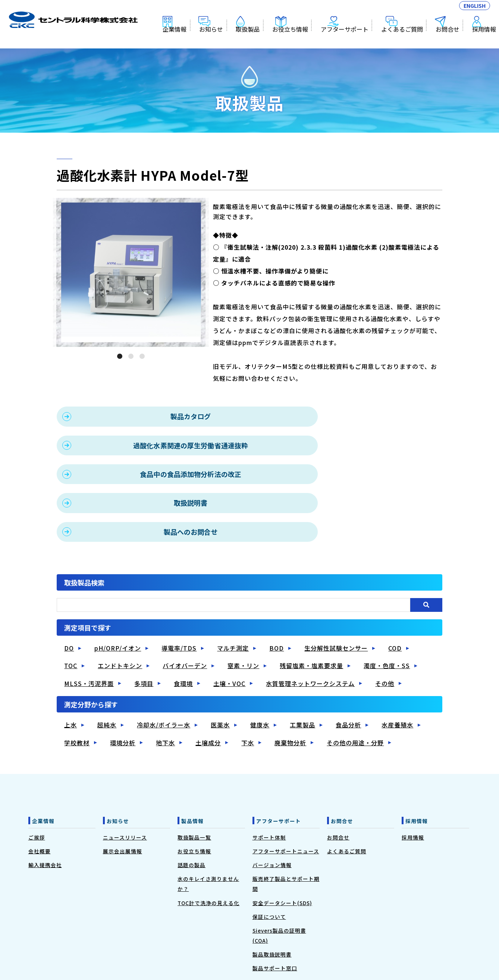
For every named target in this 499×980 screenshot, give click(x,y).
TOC (71, 607)
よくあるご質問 (405, 40)
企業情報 (191, 40)
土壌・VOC (229, 625)
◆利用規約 (222, 943)
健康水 (260, 666)
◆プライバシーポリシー (265, 943)
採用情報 (482, 40)
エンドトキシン (120, 607)
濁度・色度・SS (387, 607)
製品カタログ (154, 416)
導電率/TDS (179, 589)
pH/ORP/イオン (118, 589)
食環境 (183, 625)
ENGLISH (475, 10)
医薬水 (220, 666)
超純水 (107, 666)
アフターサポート (351, 40)
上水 (70, 666)
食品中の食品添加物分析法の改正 (154, 445)
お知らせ (225, 40)
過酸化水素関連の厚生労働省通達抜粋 (352, 416)
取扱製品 (259, 40)
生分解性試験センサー (336, 589)
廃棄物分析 (290, 684)
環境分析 (123, 684)
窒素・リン (243, 607)
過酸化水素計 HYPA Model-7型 (73, 24)
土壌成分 (208, 684)
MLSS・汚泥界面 (89, 625)
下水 (248, 684)
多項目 (144, 625)
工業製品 (302, 666)
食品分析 (348, 666)
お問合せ (448, 40)
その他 (385, 625)
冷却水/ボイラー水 (164, 666)
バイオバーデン (185, 607)
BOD (277, 589)
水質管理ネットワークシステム (310, 625)
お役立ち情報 (299, 40)
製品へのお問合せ (154, 474)
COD (395, 589)
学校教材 (77, 684)
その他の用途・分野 (355, 684)
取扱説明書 (352, 445)
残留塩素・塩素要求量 (311, 607)
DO (69, 589)
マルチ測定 (233, 589)
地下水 (165, 684)
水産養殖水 (397, 666)
